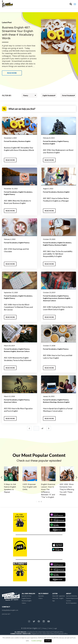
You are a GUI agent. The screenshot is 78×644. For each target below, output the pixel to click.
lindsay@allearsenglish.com (10, 610)
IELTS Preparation (71, 603)
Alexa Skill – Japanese (59, 596)
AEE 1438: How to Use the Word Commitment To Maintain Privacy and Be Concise (18, 307)
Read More (10, 160)
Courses (69, 601)
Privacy (45, 628)
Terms (50, 628)
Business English (24, 141)
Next (49, 428)
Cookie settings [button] (37, 641)
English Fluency (63, 141)
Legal (55, 628)
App (54, 601)
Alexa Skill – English (58, 598)
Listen (55, 593)
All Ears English (28, 593)
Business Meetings (50, 402)
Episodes (41, 596)
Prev (29, 428)
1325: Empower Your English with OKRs (30, 487)
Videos (24, 603)
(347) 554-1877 (6, 614)
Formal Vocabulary (11, 141)
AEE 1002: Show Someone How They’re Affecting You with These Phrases (67, 489)
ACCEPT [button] (48, 641)
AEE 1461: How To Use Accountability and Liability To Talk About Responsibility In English (58, 254)
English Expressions (50, 298)
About (69, 593)
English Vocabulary (25, 192)
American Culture (49, 301)
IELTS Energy (43, 593)
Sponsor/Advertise (72, 596)
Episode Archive (27, 596)
